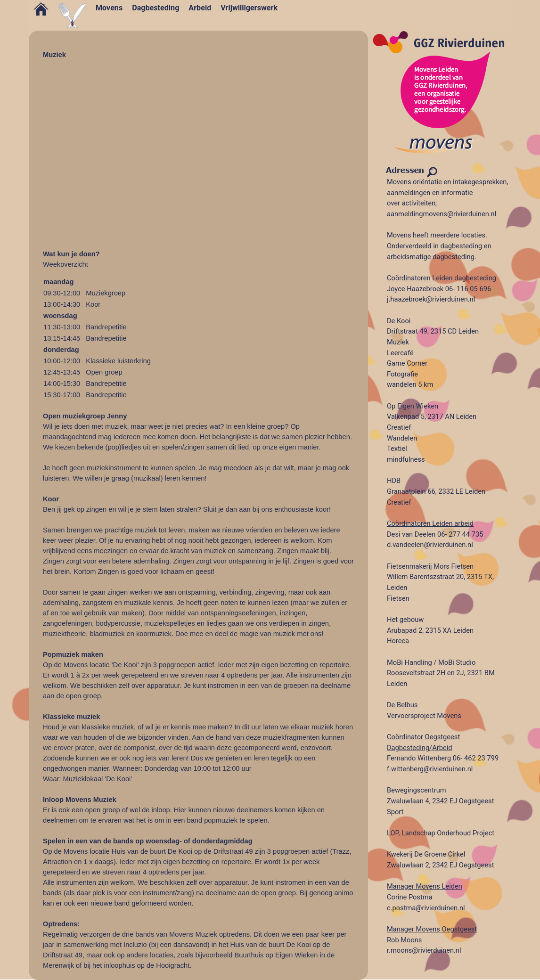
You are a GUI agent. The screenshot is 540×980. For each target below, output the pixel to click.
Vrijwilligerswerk (249, 8)
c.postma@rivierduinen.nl (426, 908)
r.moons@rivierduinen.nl (424, 950)
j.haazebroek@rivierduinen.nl (431, 299)
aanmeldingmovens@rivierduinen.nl (442, 214)
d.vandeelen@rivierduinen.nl (430, 545)
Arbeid (200, 8)
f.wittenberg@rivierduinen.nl (430, 769)
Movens (109, 8)
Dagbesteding (155, 8)
